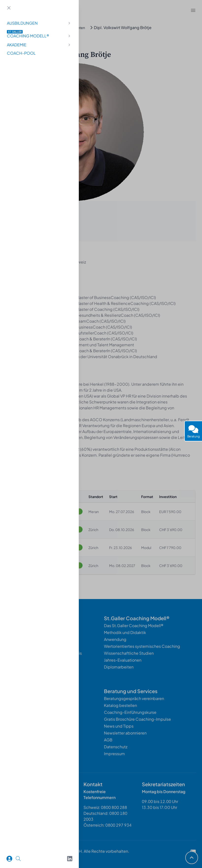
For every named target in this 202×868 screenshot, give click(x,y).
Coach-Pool (21, 53)
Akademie (39, 45)
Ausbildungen (39, 23)
